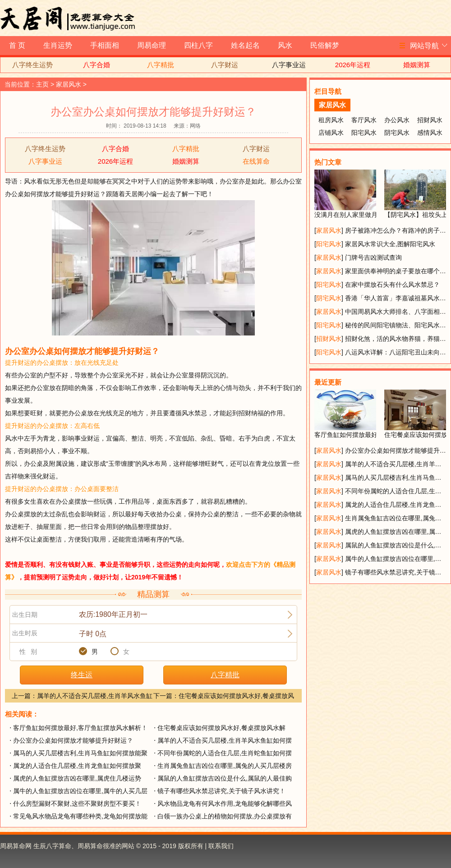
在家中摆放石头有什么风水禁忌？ (392, 285)
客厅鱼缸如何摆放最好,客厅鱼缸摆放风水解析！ (80, 728)
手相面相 (105, 45)
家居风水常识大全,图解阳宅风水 (390, 244)
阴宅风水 (397, 133)
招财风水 (430, 120)
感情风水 (430, 133)
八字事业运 (289, 65)
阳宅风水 (364, 133)
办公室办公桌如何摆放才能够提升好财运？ (73, 740)
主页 (42, 84)
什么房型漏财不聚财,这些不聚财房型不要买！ (77, 804)
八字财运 (225, 65)
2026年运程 (353, 65)
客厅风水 (364, 120)
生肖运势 (58, 45)
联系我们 (221, 846)
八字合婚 (97, 65)
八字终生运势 (32, 65)
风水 (285, 45)
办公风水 (397, 120)
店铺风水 (331, 133)
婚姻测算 (417, 65)
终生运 (82, 675)
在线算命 (256, 161)
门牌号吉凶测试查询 (373, 257)
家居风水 (69, 84)
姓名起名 (245, 45)
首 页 (17, 45)
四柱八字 (198, 45)
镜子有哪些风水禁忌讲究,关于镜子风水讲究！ (221, 791)
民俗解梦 (325, 45)
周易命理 (152, 45)
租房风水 (331, 120)
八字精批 (161, 65)
